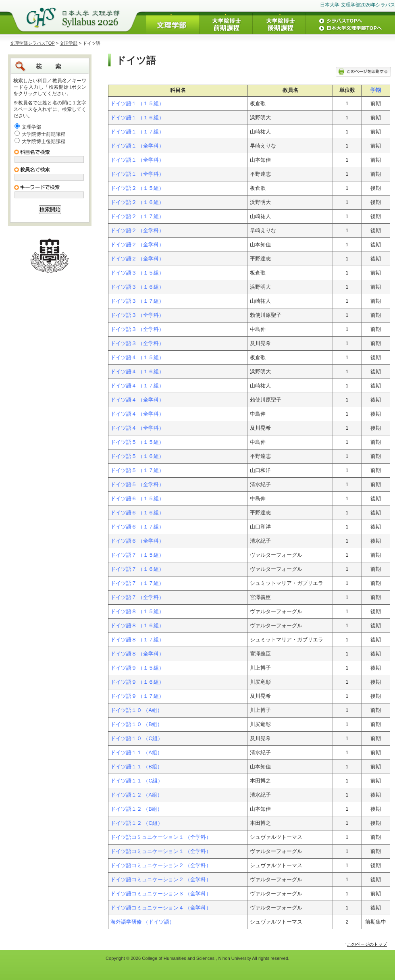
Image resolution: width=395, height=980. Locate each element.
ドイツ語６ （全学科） (137, 541)
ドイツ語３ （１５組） (137, 273)
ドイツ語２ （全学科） (137, 231)
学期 (376, 90)
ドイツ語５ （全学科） (137, 485)
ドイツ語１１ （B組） (136, 767)
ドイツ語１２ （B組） (136, 809)
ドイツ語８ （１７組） (137, 640)
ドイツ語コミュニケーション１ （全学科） (161, 837)
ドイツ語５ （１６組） (137, 456)
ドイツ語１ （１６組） (137, 118)
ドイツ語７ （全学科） (137, 597)
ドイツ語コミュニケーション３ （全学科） (161, 894)
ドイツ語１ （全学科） (137, 146)
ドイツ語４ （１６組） (137, 372)
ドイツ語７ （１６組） (137, 569)
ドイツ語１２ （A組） (136, 795)
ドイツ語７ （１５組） (137, 555)
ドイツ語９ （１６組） (137, 682)
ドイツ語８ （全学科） (137, 654)
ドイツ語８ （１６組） (137, 626)
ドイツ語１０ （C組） (137, 739)
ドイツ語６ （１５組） (137, 499)
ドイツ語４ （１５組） (137, 358)
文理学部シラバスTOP (32, 43)
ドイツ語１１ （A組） (136, 753)
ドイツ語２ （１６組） (137, 202)
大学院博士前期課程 (44, 134)
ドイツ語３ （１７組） (137, 301)
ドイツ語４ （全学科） (137, 400)
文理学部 (69, 43)
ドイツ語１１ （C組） (137, 781)
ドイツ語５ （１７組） (137, 470)
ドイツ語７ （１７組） (137, 583)
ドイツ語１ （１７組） (137, 132)
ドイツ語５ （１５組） (137, 442)
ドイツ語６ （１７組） (137, 527)
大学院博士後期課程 (44, 141)
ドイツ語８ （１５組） (137, 612)
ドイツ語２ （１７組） (137, 216)
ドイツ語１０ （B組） (136, 724)
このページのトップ (367, 944)
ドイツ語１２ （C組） (137, 823)
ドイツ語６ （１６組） (137, 513)
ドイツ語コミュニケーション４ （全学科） (161, 908)
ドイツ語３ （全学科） (137, 315)
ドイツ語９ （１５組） (137, 668)
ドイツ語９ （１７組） (137, 696)
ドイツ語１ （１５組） (137, 104)
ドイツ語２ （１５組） (137, 188)
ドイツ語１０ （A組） (136, 710)
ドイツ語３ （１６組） (137, 287)
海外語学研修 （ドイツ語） (143, 922)
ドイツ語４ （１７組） (137, 386)
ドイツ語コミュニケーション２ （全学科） (161, 866)
